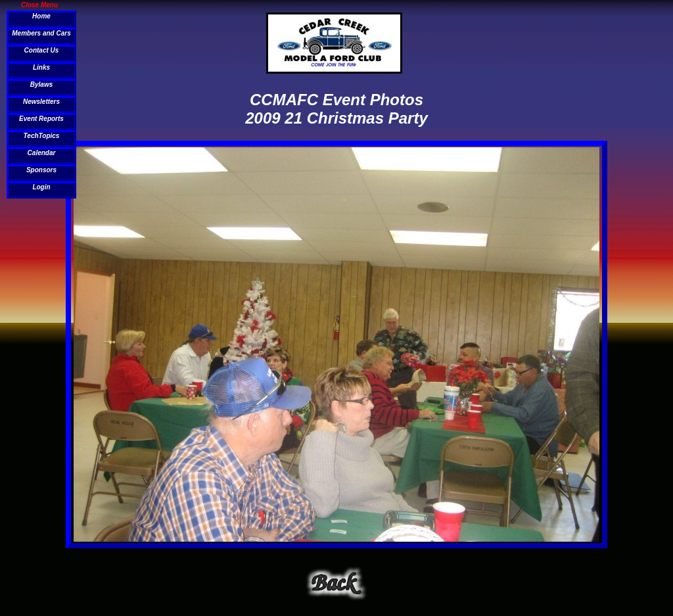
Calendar (42, 153)
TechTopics (42, 136)
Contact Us (42, 50)
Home (41, 16)
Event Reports (41, 119)
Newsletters (41, 102)
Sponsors (41, 170)
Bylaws (41, 84)
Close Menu (39, 5)
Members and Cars (41, 33)
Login (41, 187)
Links (41, 67)
